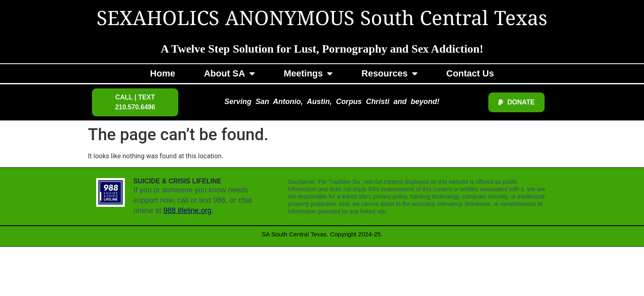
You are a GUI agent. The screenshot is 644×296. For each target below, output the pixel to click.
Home (162, 73)
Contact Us (470, 73)
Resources (390, 74)
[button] (135, 102)
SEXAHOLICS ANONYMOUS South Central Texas (322, 20)
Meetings (308, 74)
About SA (229, 74)
